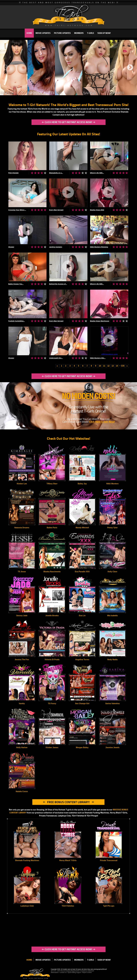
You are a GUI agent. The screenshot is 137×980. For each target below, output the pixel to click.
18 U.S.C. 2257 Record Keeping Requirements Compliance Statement (72, 971)
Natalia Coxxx (22, 791)
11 (104, 366)
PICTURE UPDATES (62, 33)
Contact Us (63, 972)
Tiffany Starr (52, 484)
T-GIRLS (91, 33)
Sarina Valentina (112, 703)
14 (117, 366)
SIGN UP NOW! (104, 33)
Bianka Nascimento (52, 572)
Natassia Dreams (22, 528)
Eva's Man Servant (56, 210)
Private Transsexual (109, 860)
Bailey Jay (82, 484)
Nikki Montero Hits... (98, 358)
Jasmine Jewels (112, 747)
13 (113, 366)
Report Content (87, 972)
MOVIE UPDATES (43, 33)
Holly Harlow (22, 747)
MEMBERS (79, 33)
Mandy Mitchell (82, 528)
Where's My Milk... (97, 173)
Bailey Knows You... (16, 284)
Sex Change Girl (82, 703)
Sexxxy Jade (22, 616)
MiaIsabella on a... (56, 173)
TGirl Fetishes (68, 906)
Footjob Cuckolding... (17, 321)
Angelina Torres (82, 660)
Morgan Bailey (82, 747)
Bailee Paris (52, 528)
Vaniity (22, 703)
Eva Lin (82, 616)
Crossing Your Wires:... (17, 210)
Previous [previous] (5, 68)
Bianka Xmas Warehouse (100, 321)
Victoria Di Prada (52, 660)
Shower (11, 247)
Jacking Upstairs (56, 247)
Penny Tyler (112, 528)
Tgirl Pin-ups (109, 906)
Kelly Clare (112, 572)
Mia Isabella (112, 616)
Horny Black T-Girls (68, 860)
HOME (29, 33)
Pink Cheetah (13, 173)
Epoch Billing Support (75, 972)
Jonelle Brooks (52, 616)
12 (108, 366)
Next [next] (130, 68)
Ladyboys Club (27, 906)
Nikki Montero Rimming (99, 247)
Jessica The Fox (22, 660)
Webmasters (55, 972)
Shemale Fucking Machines (27, 860)
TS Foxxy (52, 703)
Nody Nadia (112, 660)
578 (123, 366)
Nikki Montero (112, 484)
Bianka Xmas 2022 (97, 210)
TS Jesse (22, 572)
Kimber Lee (22, 484)
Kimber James (52, 747)
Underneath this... (56, 358)
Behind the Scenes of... (58, 284)
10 (100, 366)
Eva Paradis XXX (82, 572)
